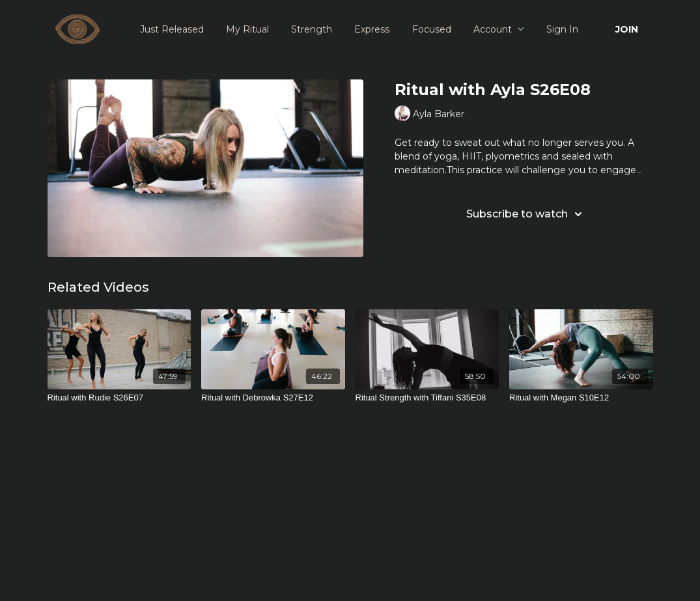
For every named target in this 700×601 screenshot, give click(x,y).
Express (372, 29)
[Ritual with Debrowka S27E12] (273, 398)
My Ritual (247, 29)
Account (499, 29)
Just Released (172, 29)
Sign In (562, 29)
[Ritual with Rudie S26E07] (119, 398)
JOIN (627, 29)
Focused (432, 29)
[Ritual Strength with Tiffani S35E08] (427, 398)
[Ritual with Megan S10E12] (581, 398)
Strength (312, 29)
